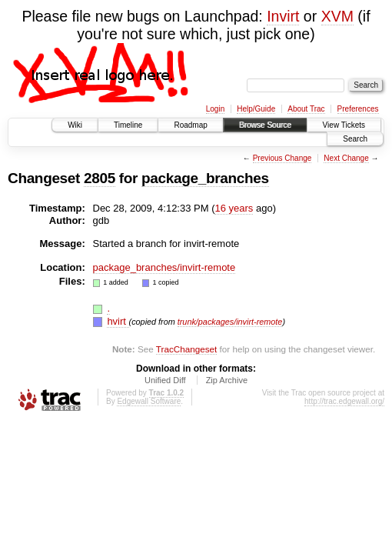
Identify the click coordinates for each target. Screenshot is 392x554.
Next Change (346, 158)
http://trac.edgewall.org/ (344, 401)
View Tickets (344, 125)
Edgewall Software (149, 401)
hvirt (118, 321)
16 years (234, 208)
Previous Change (282, 158)
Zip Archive (227, 380)
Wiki (75, 125)
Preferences (358, 109)
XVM (337, 16)
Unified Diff (165, 380)
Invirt (283, 16)
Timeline (128, 125)
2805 (100, 178)
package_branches (205, 178)
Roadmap (190, 125)
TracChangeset (186, 349)
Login (215, 109)
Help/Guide (256, 109)
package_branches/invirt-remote (164, 267)
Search (355, 139)
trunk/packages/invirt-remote (230, 322)
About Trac (306, 109)
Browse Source (265, 125)
